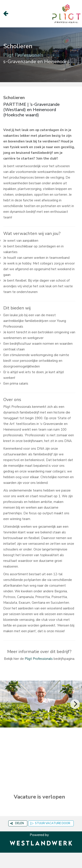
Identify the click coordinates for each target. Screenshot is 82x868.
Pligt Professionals (39, 659)
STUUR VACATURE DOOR (50, 823)
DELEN (17, 823)
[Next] (75, 704)
